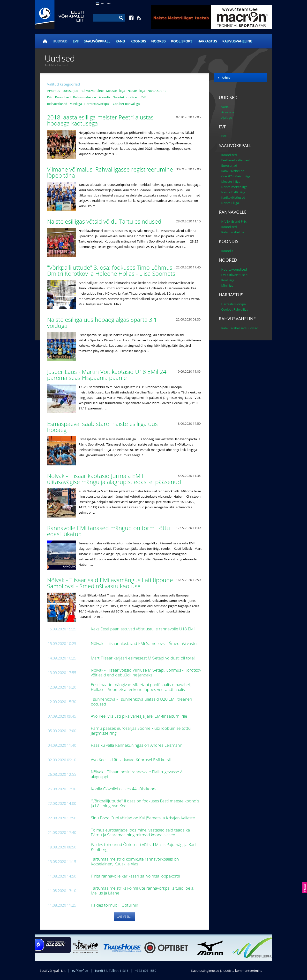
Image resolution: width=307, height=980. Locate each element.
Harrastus (207, 41)
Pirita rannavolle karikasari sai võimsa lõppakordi (136, 876)
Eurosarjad (70, 91)
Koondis (138, 41)
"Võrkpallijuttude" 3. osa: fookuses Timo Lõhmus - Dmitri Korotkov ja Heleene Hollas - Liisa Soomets (112, 270)
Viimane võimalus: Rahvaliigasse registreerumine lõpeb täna (110, 172)
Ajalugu (227, 118)
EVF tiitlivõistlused (235, 275)
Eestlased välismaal (236, 160)
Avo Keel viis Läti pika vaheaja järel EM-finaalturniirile (140, 716)
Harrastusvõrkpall (97, 104)
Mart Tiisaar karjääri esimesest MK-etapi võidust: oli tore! (143, 658)
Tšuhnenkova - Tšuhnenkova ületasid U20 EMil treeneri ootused (142, 702)
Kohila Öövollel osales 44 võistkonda (125, 789)
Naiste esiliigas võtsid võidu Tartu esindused (105, 221)
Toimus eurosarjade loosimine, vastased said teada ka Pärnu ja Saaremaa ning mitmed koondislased (141, 832)
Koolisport (182, 41)
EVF (76, 41)
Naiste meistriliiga (234, 187)
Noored (158, 41)
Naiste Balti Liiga (233, 192)
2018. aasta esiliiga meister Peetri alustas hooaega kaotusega (100, 120)
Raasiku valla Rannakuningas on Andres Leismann (137, 745)
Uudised (60, 41)
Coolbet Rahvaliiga (126, 104)
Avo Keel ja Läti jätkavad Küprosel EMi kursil (131, 760)
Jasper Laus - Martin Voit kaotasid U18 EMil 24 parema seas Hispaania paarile (107, 375)
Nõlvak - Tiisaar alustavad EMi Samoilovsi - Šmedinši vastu (144, 643)
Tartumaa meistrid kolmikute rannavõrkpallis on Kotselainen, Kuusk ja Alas (135, 861)
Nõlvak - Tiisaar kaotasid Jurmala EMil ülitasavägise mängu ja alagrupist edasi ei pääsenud (115, 479)
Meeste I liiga (116, 91)
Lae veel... (124, 917)
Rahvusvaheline (237, 41)
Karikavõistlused (233, 197)
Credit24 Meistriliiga (236, 176)
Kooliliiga (228, 280)
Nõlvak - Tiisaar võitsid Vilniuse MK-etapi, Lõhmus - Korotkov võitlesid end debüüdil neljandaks (146, 672)
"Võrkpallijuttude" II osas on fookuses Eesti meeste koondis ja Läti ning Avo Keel (145, 803)
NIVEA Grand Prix (234, 221)
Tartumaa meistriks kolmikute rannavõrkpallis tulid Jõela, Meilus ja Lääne (143, 890)
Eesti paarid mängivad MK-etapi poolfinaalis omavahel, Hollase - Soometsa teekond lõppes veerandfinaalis (141, 687)
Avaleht (49, 65)
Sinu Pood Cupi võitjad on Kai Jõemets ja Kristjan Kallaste (144, 818)
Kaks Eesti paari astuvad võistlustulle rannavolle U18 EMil (144, 629)
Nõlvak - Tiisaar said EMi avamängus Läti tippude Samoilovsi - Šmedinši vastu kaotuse (110, 583)
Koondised (63, 97)
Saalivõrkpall (97, 41)
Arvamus (54, 91)
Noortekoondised (126, 97)
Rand (120, 41)
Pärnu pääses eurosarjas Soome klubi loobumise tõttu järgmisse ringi (141, 731)
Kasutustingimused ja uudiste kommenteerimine (227, 971)
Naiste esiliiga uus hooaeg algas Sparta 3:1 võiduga (102, 322)
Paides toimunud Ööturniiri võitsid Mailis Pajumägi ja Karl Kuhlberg (143, 847)
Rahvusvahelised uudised (240, 328)
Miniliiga (76, 104)
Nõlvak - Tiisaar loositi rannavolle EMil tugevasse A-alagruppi (138, 774)
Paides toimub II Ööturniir (115, 905)
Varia (225, 107)
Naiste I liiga (136, 91)
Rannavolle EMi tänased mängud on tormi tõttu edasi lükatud (109, 531)
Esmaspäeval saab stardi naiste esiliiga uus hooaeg (102, 427)
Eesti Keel (106, 4)
